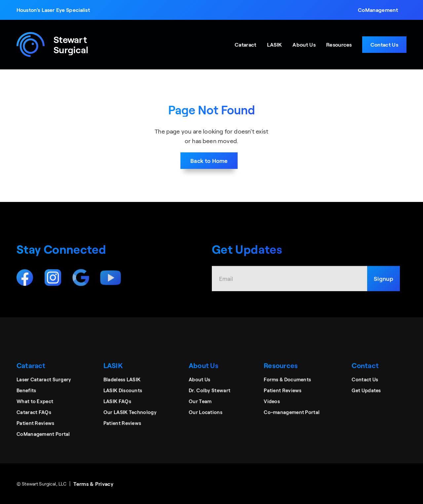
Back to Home (209, 161)
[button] (378, 10)
